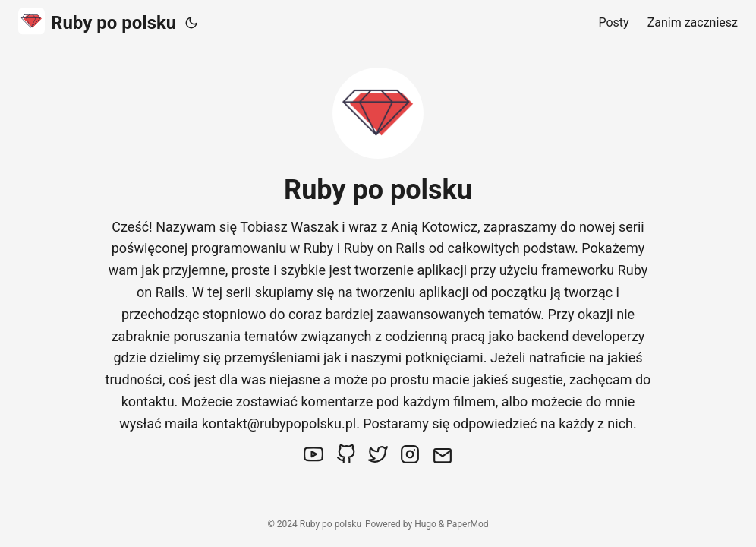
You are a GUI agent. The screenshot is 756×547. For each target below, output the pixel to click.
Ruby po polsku (97, 22)
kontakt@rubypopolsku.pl (279, 424)
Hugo (425, 524)
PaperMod (467, 524)
